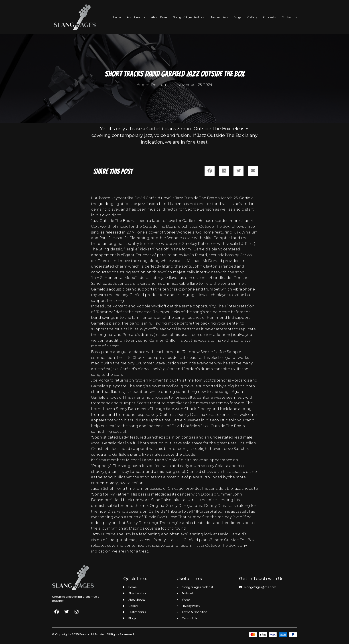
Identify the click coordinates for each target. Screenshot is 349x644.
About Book (159, 17)
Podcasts (269, 17)
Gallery (252, 17)
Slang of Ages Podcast (189, 17)
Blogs (238, 17)
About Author (136, 17)
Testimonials (219, 17)
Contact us (289, 17)
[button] (210, 171)
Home (117, 17)
